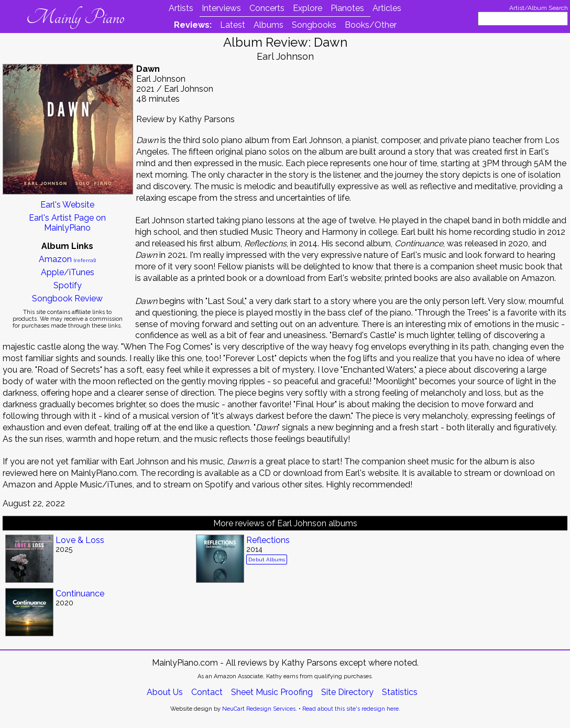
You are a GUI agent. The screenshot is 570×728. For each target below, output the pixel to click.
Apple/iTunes (68, 272)
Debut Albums (267, 559)
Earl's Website (67, 205)
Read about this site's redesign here (350, 709)
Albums (268, 25)
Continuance (80, 594)
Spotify (68, 285)
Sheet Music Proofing (272, 692)
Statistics (400, 692)
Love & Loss (80, 540)
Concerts (267, 8)
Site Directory (347, 692)
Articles (387, 8)
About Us (165, 692)
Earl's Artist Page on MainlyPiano (67, 223)
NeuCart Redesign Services (259, 709)
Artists (181, 8)
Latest (233, 25)
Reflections (268, 540)
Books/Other (371, 25)
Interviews (221, 8)
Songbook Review (67, 298)
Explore (308, 8)
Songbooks (314, 25)
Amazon (67, 259)
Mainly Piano (75, 17)
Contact (207, 692)
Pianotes (347, 8)
